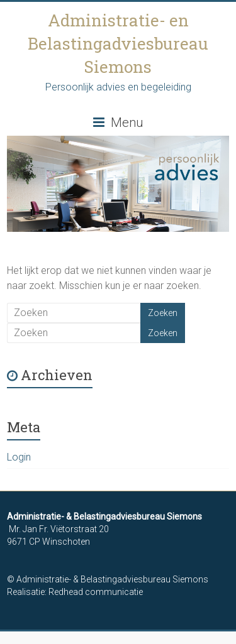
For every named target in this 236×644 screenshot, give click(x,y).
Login (19, 457)
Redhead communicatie (96, 592)
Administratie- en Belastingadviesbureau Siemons (118, 43)
